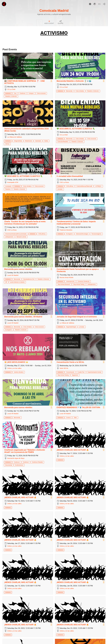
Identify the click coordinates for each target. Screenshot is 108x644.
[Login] (104, 4)
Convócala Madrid (54, 11)
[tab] (49, 22)
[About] (90, 4)
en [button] (99, 4)
